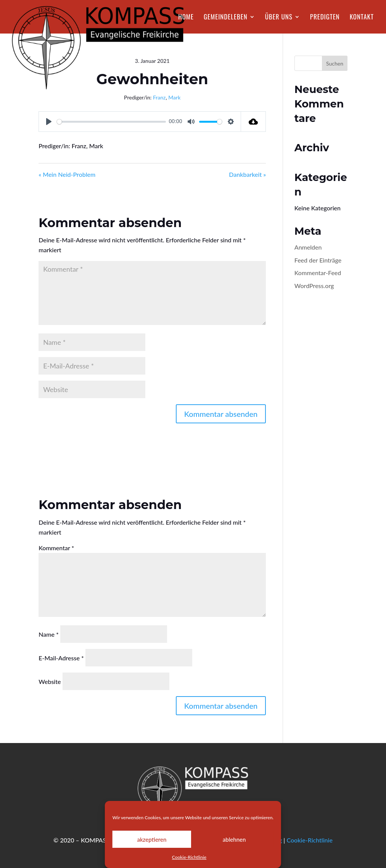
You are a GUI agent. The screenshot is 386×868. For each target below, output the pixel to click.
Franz (159, 97)
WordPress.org (314, 286)
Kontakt (362, 18)
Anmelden (308, 247)
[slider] (111, 122)
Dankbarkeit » (247, 174)
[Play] (49, 122)
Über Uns (279, 18)
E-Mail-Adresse (61, 658)
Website (50, 681)
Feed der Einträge (318, 260)
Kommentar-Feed (318, 273)
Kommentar (56, 548)
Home (186, 18)
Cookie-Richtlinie (189, 857)
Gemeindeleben (226, 18)
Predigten (325, 18)
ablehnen (234, 839)
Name (49, 634)
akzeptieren (152, 839)
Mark (174, 97)
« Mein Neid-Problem (67, 174)
